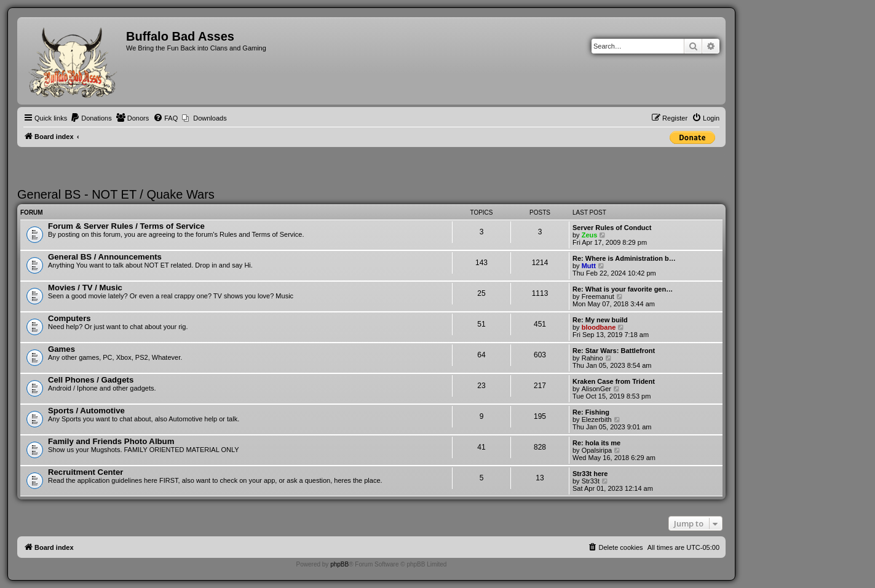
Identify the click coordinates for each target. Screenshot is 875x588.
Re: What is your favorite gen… (623, 289)
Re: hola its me (596, 443)
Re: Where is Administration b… (624, 258)
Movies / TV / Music (85, 288)
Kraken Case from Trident (614, 381)
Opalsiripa (597, 450)
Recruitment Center (85, 472)
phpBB (339, 564)
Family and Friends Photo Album (111, 441)
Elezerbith (597, 419)
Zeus (590, 235)
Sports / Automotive (86, 411)
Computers (69, 318)
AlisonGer (596, 389)
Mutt (589, 266)
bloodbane (599, 327)
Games (61, 349)
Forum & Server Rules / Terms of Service (126, 226)
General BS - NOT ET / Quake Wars (116, 194)
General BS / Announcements (105, 257)
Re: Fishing (591, 412)
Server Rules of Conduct (612, 228)
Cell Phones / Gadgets (91, 380)
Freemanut (598, 296)
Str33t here (590, 474)
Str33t (591, 481)
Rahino (592, 358)
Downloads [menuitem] (210, 118)
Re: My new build (600, 320)
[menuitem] (91, 118)
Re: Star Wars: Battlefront (614, 351)
